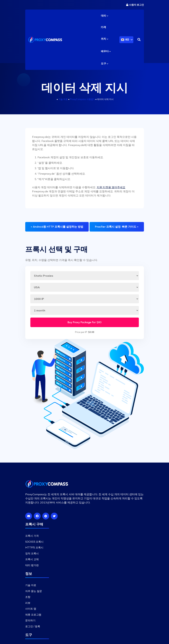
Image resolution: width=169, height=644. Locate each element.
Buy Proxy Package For (84, 324)
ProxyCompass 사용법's (82, 101)
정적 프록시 (32, 555)
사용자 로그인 (135, 5)
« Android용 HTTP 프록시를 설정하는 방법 (57, 228)
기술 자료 (63, 101)
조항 (28, 598)
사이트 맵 (31, 610)
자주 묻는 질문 (34, 592)
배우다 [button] (106, 53)
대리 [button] (105, 16)
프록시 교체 (32, 561)
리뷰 (28, 604)
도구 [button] (105, 65)
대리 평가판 (32, 567)
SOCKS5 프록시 (34, 543)
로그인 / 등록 (33, 628)
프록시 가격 (32, 537)
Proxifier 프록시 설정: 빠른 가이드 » (117, 228)
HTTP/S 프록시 (34, 549)
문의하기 (30, 622)
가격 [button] (104, 28)
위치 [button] (105, 40)
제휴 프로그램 (33, 616)
